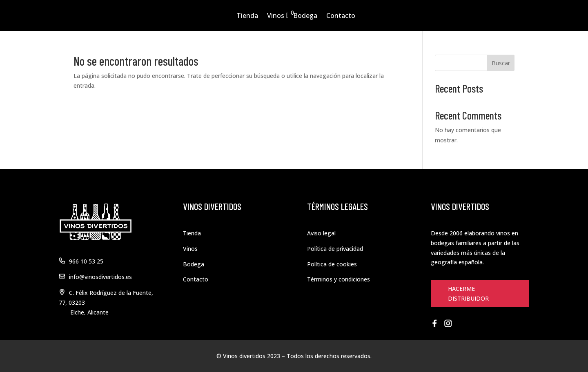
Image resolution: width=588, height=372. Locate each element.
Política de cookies (332, 264)
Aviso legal (321, 233)
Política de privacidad (335, 249)
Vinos (276, 15)
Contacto (341, 15)
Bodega (305, 15)
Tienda (247, 15)
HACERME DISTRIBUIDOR (468, 293)
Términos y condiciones (339, 279)
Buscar (501, 63)
